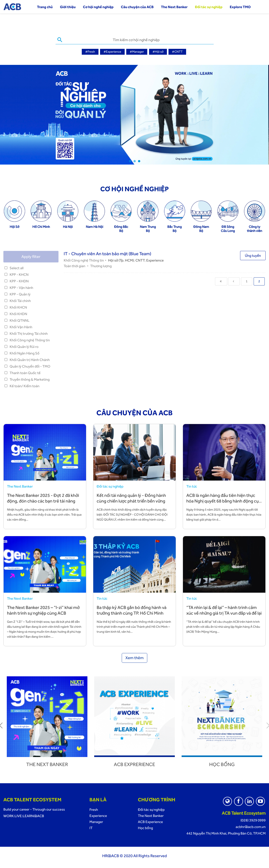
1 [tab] (130, 160)
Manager (96, 821)
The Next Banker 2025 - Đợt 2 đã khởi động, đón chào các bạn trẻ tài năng (43, 497)
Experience (155, 260)
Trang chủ (45, 7)
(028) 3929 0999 (253, 820)
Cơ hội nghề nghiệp (98, 7)
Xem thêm (134, 657)
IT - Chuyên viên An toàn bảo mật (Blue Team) (108, 253)
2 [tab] (135, 160)
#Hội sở (158, 52)
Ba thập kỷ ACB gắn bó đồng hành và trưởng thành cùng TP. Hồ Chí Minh (132, 610)
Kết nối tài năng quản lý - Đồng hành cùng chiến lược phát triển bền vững (131, 497)
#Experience (112, 52)
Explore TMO (240, 7)
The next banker (47, 764)
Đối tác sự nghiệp (209, 7)
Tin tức (192, 486)
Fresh (94, 809)
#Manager (137, 52)
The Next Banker (174, 7)
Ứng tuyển (253, 255)
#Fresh (90, 52)
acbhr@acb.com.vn (251, 826)
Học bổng (222, 764)
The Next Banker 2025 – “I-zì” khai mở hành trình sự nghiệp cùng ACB (43, 610)
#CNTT (177, 52)
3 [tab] (139, 160)
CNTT (140, 260)
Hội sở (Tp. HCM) (121, 260)
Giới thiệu (68, 7)
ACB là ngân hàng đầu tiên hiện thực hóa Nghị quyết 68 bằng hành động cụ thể (222, 500)
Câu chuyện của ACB (137, 7)
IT (91, 827)
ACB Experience (150, 821)
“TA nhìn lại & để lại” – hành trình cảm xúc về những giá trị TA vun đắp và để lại (224, 610)
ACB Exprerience (134, 764)
